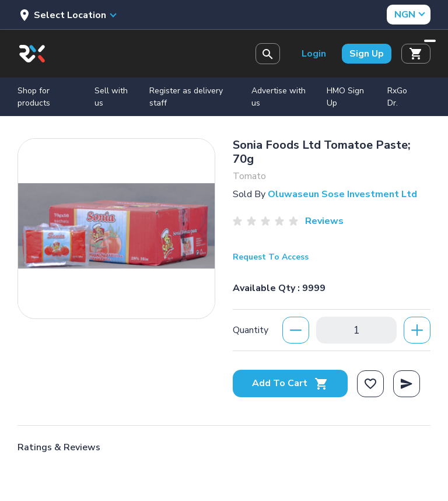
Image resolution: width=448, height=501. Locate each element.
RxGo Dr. (397, 97)
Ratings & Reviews (59, 447)
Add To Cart (290, 383)
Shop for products (34, 97)
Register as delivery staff (186, 97)
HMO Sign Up (345, 97)
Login (314, 54)
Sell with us (111, 97)
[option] (116, 226)
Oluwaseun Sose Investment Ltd (342, 194)
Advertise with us (279, 97)
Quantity (251, 330)
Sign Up (367, 54)
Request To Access (271, 257)
